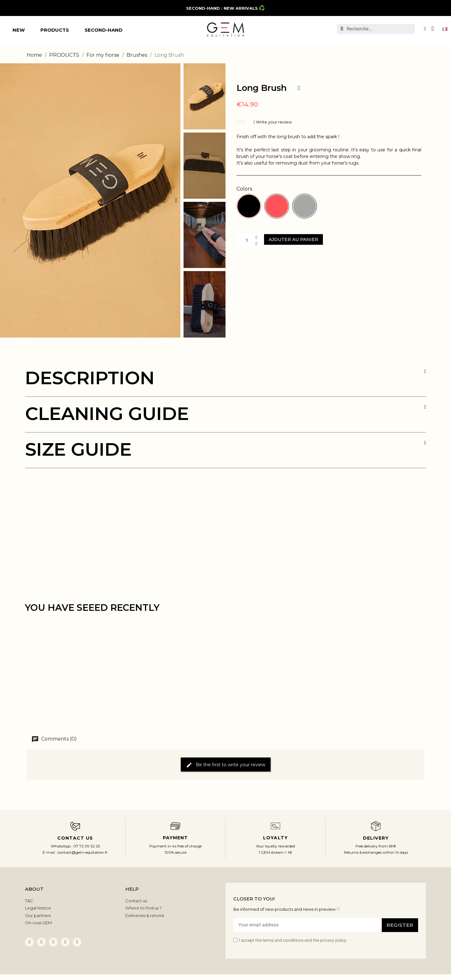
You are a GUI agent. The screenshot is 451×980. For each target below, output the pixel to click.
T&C (29, 901)
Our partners (38, 915)
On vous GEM (38, 923)
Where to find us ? (143, 908)
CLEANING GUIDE (107, 414)
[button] (4, 200)
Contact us (136, 901)
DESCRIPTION (90, 378)
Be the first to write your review (226, 765)
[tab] (225, 383)
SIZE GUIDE (78, 449)
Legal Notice (38, 908)
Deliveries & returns (145, 915)
